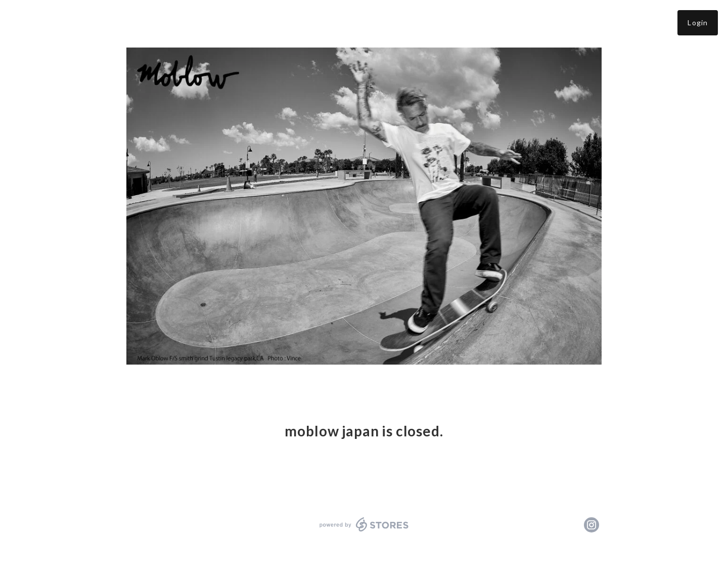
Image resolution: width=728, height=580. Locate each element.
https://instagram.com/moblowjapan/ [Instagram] (591, 525)
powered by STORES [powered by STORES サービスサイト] (364, 524)
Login (698, 23)
